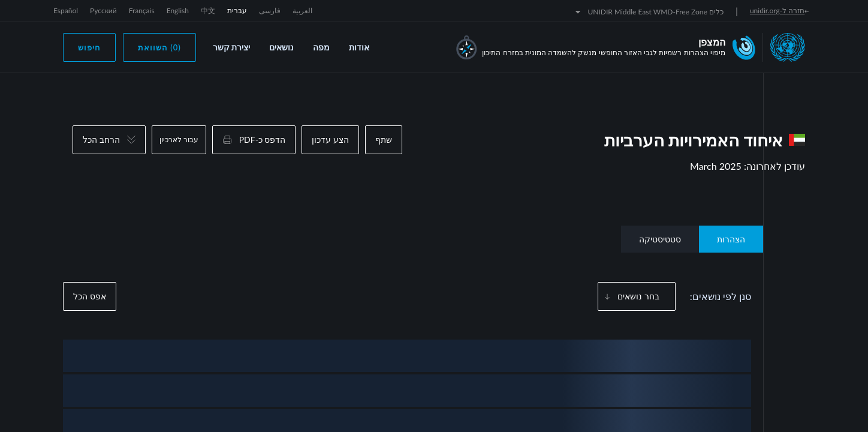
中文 (208, 10)
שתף (384, 139)
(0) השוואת (159, 47)
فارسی (270, 10)
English (178, 10)
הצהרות (731, 239)
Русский (103, 10)
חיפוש (89, 47)
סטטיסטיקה (660, 239)
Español (66, 10)
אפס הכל (90, 296)
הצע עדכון (330, 139)
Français (142, 10)
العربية (302, 10)
